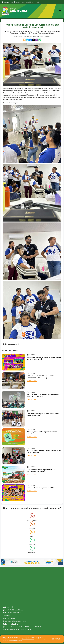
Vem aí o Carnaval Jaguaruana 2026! (40, 488)
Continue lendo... (32, 362)
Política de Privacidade (28, 639)
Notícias (10, 21)
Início (4, 21)
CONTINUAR (56, 639)
